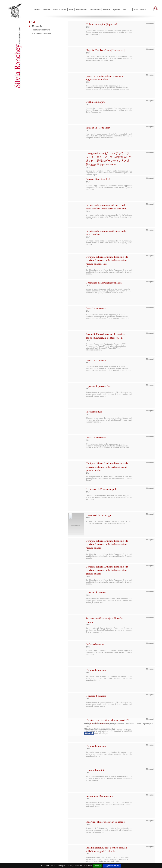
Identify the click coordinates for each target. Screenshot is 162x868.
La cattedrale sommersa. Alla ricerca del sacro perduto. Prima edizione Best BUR (106, 207)
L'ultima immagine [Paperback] (102, 24)
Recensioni (82, 10)
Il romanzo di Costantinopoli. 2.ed (104, 283)
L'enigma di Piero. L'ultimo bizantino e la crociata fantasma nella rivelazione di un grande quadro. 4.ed (107, 260)
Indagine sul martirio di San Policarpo (105, 822)
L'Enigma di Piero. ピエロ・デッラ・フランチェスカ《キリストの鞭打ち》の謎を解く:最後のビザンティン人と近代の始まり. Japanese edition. (109, 159)
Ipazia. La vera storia (96, 308)
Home (37, 10)
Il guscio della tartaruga (98, 515)
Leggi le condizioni (112, 866)
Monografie (37, 26)
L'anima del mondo (96, 670)
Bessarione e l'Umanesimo (99, 796)
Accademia (95, 10)
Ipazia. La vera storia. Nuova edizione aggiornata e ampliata (105, 78)
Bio (124, 10)
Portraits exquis (94, 412)
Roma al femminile (96, 770)
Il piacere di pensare (96, 592)
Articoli (46, 10)
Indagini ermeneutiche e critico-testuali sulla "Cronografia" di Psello (106, 849)
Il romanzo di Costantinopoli (101, 489)
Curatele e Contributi (42, 33)
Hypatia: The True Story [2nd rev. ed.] (105, 50)
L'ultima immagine (96, 102)
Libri (71, 10)
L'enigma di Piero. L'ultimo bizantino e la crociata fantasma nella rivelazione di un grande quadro (107, 467)
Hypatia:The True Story (98, 128)
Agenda (116, 10)
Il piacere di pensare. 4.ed (98, 386)
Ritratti (107, 10)
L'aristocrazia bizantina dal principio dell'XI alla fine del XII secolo (108, 722)
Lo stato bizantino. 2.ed (98, 179)
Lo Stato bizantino (95, 644)
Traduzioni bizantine (41, 30)
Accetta (97, 866)
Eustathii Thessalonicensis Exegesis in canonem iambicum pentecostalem (105, 336)
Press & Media (59, 10)
